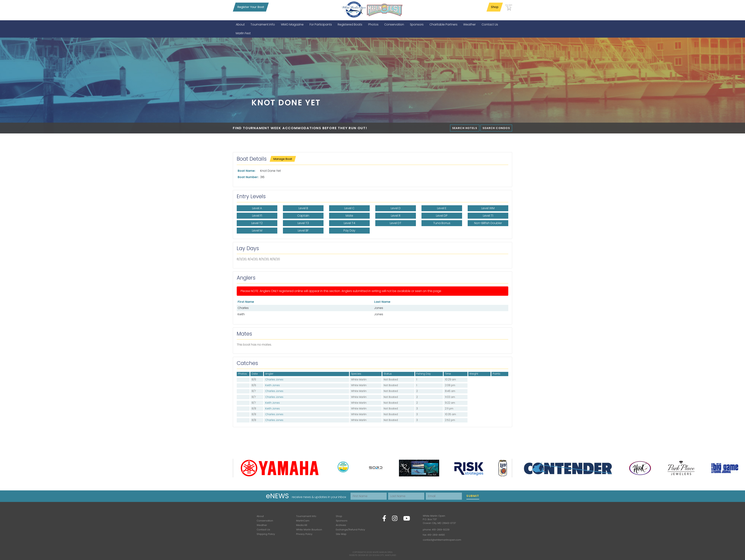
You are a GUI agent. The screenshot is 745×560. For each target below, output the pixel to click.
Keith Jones (272, 385)
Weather (262, 525)
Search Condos (496, 128)
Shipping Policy (266, 534)
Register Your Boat (251, 7)
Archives (341, 525)
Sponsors (342, 521)
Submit (473, 496)
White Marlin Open (382, 552)
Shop (495, 7)
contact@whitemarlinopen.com (442, 540)
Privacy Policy (304, 534)
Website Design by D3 (360, 555)
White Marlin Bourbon (309, 530)
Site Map (341, 534)
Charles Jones (274, 380)
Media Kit (302, 525)
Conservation (265, 521)
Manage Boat (283, 159)
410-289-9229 (441, 530)
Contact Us (263, 530)
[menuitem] (240, 24)
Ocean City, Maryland (384, 555)
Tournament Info (306, 516)
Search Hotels (465, 128)
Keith (241, 314)
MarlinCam (303, 521)
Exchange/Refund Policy (350, 530)
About (260, 516)
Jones (379, 308)
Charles (243, 308)
